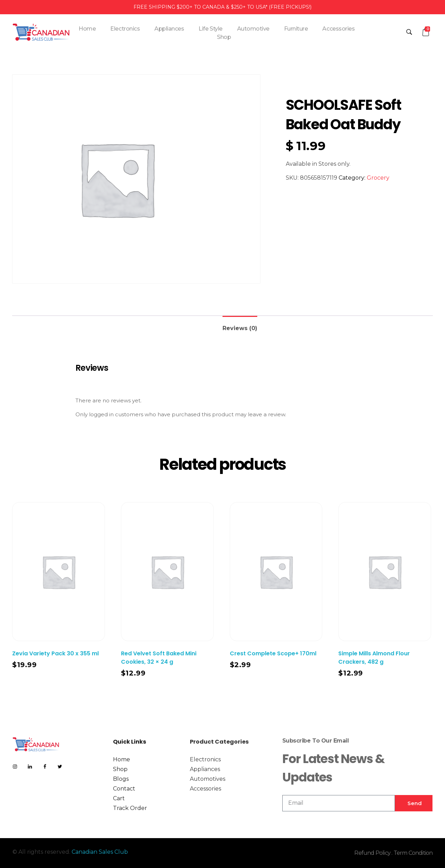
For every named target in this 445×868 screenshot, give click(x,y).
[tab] (240, 325)
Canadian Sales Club (100, 852)
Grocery (378, 178)
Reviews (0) (240, 328)
